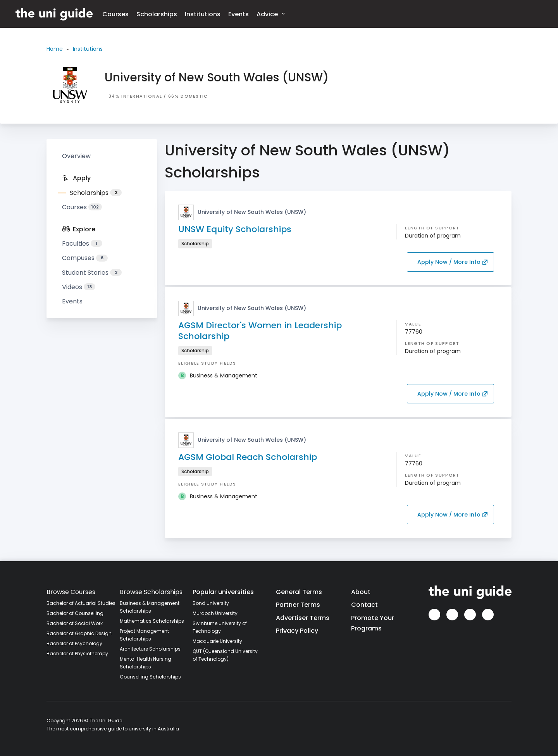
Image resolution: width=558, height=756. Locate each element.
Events (239, 14)
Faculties (82, 244)
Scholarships (157, 14)
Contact (364, 605)
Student (92, 273)
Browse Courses (71, 592)
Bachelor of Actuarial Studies (81, 603)
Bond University (211, 603)
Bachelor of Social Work (75, 623)
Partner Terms (298, 605)
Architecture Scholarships (150, 649)
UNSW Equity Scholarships (235, 229)
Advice (271, 14)
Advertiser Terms (303, 618)
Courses (115, 14)
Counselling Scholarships (150, 677)
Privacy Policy (297, 631)
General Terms (299, 592)
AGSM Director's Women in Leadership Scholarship (260, 331)
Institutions (203, 14)
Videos (79, 287)
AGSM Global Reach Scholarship (248, 457)
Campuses (85, 258)
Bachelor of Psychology (74, 643)
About (361, 592)
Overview (76, 156)
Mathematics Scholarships (152, 621)
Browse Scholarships (151, 592)
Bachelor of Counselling (75, 613)
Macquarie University (217, 641)
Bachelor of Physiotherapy (77, 654)
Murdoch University (215, 613)
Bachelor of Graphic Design (79, 633)
